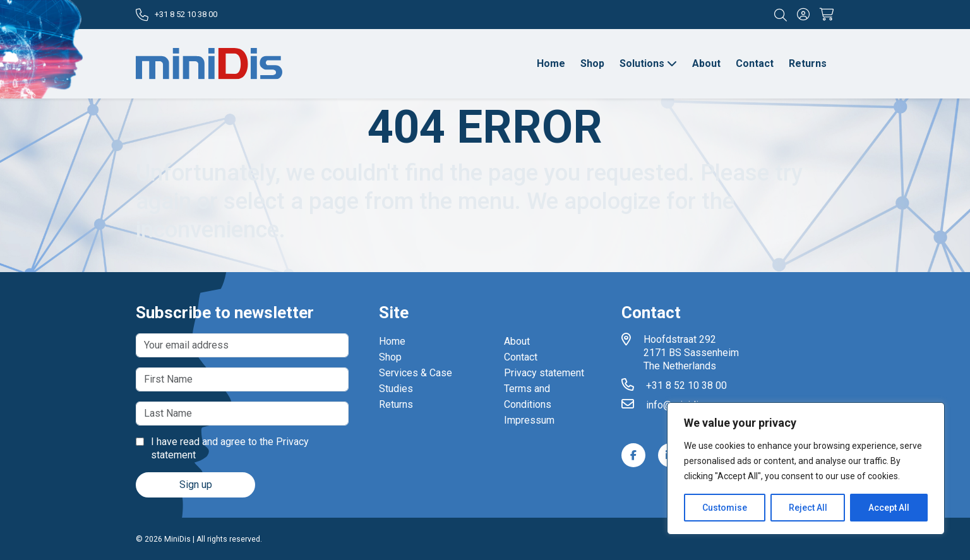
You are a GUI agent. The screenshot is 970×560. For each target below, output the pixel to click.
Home (551, 63)
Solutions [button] (648, 63)
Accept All (889, 508)
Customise (725, 508)
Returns (808, 63)
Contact (755, 63)
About (706, 63)
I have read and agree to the (222, 448)
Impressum (529, 420)
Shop (592, 63)
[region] (806, 468)
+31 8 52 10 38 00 (177, 15)
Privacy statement (544, 373)
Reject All (808, 508)
